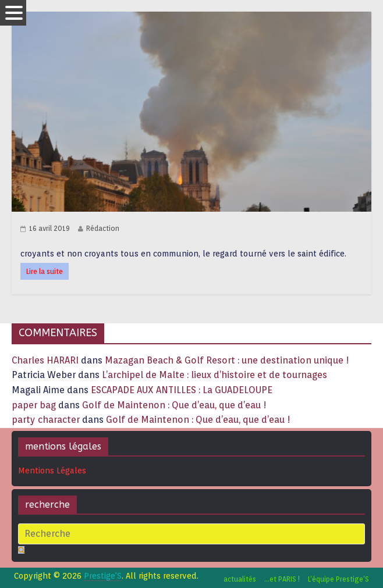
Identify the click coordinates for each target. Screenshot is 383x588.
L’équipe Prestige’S (338, 579)
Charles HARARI (45, 360)
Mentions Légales (52, 471)
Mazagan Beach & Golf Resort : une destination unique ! (227, 360)
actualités (240, 579)
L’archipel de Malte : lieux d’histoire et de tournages (216, 375)
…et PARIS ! (282, 579)
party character (46, 420)
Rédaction (103, 228)
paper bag (34, 405)
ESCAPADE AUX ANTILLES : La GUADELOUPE (182, 390)
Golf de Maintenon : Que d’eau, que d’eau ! (174, 405)
